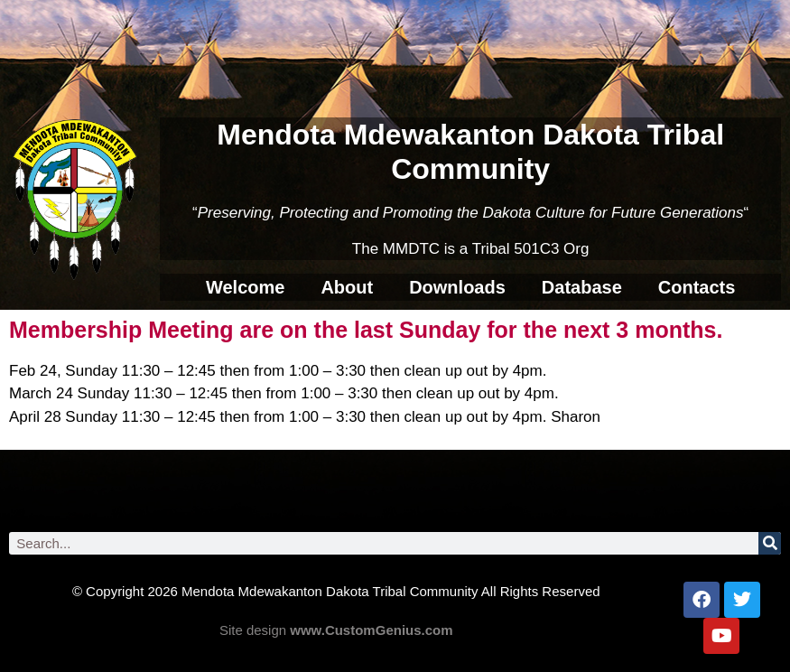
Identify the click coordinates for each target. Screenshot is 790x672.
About (347, 287)
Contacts (697, 287)
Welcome (245, 287)
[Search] (770, 543)
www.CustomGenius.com (371, 630)
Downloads (457, 287)
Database (582, 287)
